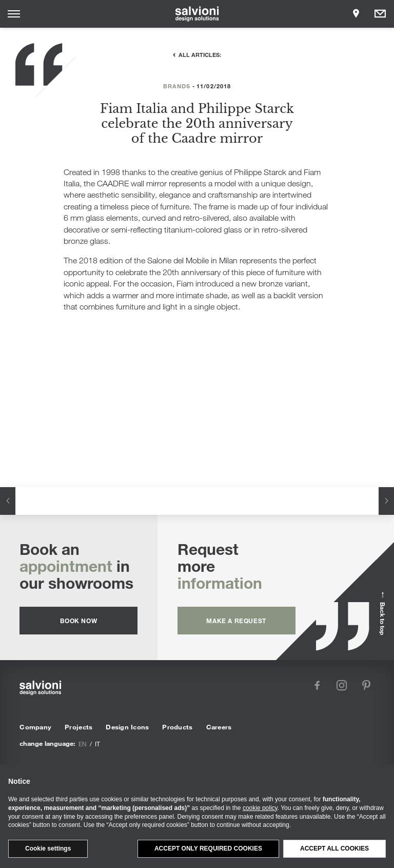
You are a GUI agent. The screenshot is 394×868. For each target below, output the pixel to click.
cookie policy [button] (260, 808)
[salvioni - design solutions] (197, 14)
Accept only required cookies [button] (208, 848)
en (83, 744)
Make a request (236, 621)
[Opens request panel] (380, 14)
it (97, 744)
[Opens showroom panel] (356, 14)
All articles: (200, 54)
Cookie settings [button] (48, 848)
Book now (78, 621)
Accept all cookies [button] (334, 848)
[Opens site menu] (14, 14)
